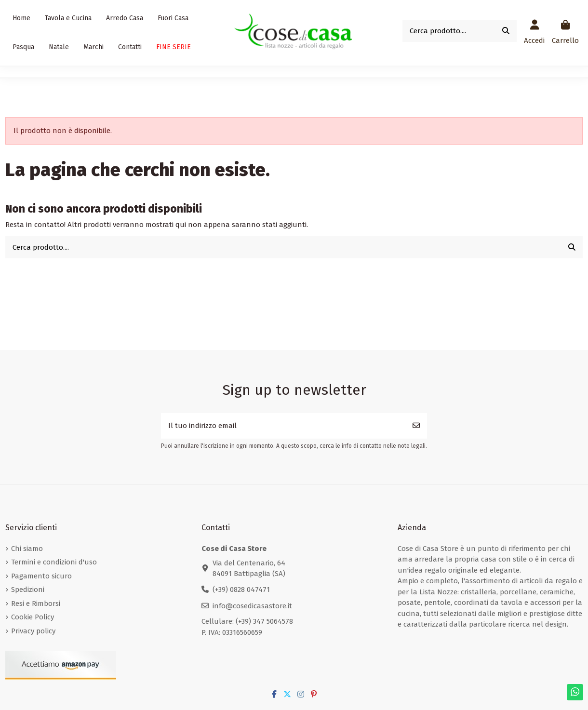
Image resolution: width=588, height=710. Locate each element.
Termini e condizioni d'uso (54, 562)
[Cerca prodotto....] (506, 31)
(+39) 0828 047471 (241, 589)
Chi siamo (27, 549)
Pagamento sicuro (41, 576)
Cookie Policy (33, 617)
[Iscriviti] (416, 426)
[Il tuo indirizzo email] (283, 426)
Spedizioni (28, 589)
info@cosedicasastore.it (252, 606)
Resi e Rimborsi (36, 603)
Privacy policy (33, 631)
